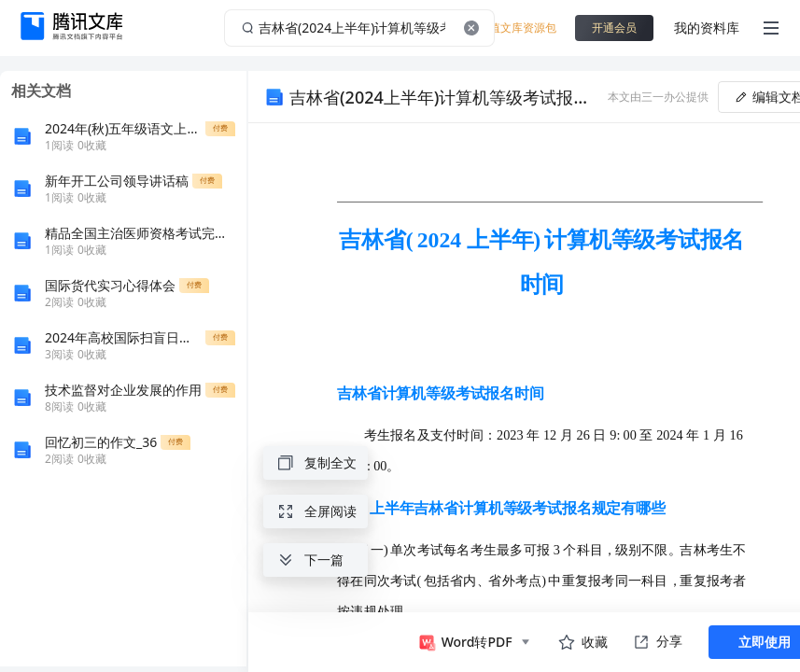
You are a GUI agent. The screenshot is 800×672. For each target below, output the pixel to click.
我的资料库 (707, 28)
